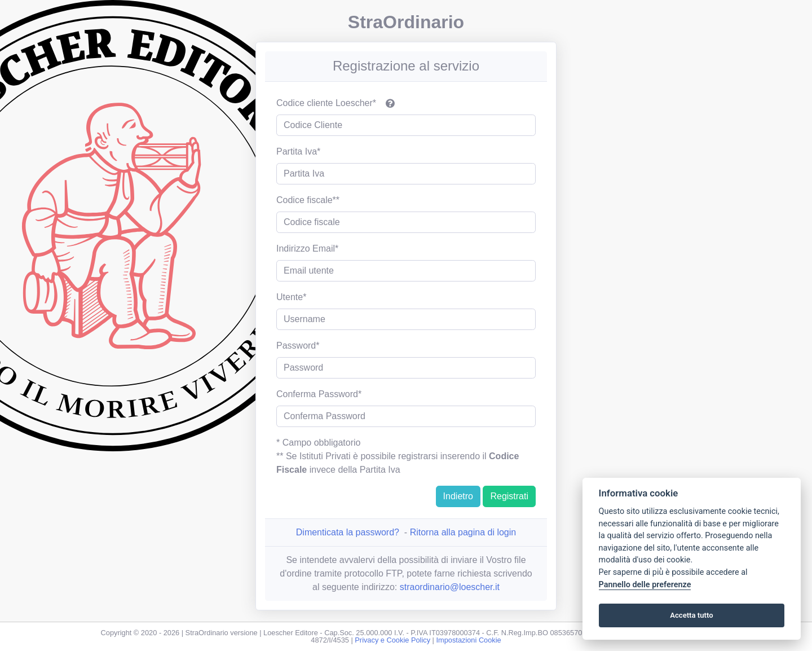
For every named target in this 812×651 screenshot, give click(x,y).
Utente (290, 297)
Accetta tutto (691, 615)
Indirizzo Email (306, 248)
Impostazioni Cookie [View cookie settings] (468, 640)
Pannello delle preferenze (645, 585)
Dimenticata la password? (348, 532)
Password (296, 346)
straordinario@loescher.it (450, 587)
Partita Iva (297, 151)
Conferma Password (317, 394)
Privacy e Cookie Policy (392, 640)
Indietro (458, 496)
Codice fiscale (304, 200)
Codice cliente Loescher (325, 103)
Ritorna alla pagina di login (463, 532)
